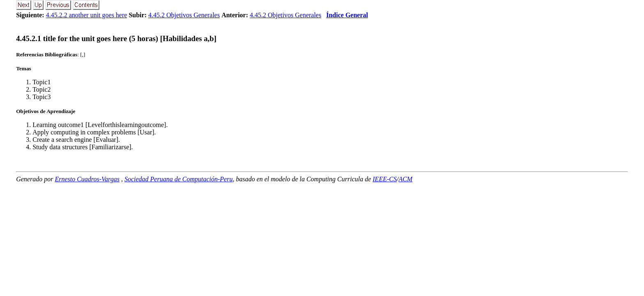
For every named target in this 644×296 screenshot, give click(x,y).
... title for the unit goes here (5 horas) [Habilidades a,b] (116, 38)
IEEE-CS (385, 179)
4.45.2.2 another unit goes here (87, 15)
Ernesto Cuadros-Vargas (87, 179)
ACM (405, 179)
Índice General (347, 15)
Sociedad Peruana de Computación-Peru (179, 179)
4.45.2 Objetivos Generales (184, 15)
